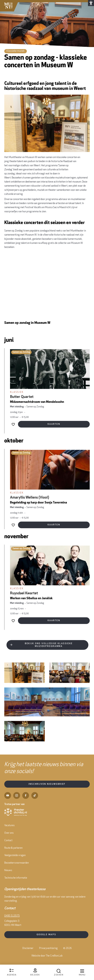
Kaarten (54, 425)
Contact (8, 846)
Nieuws (8, 876)
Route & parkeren (13, 853)
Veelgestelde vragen (15, 861)
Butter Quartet (22, 397)
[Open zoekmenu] (59, 972)
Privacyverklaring (48, 954)
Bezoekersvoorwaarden (17, 868)
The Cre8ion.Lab (54, 961)
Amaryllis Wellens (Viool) (30, 499)
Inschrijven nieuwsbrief (47, 789)
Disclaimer (28, 954)
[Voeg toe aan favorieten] (13, 425)
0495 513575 (12, 921)
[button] (91, 3)
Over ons (9, 838)
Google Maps (46, 940)
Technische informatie (16, 883)
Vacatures (9, 831)
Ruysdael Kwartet (24, 600)
